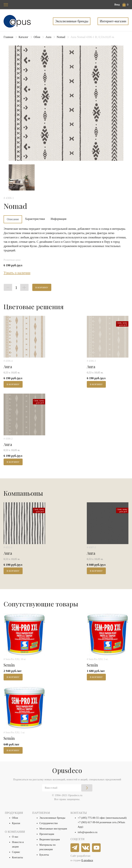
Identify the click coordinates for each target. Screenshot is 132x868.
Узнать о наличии (17, 273)
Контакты (17, 857)
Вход (117, 5)
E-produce (87, 860)
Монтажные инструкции (53, 829)
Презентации (47, 834)
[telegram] (75, 848)
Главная (8, 37)
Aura (48, 37)
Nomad (61, 37)
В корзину (42, 287)
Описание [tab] (13, 219)
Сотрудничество (49, 823)
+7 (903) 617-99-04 (88, 822)
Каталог (23, 37)
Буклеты (44, 855)
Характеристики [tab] (35, 219)
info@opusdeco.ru (88, 832)
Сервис (16, 852)
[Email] (67, 788)
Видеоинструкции (50, 839)
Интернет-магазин (113, 21)
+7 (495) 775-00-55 (88, 818)
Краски (16, 823)
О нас (15, 837)
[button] (125, 5)
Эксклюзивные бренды (72, 21)
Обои (37, 37)
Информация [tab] (58, 219)
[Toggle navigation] (6, 5)
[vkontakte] (86, 848)
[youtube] (96, 848)
